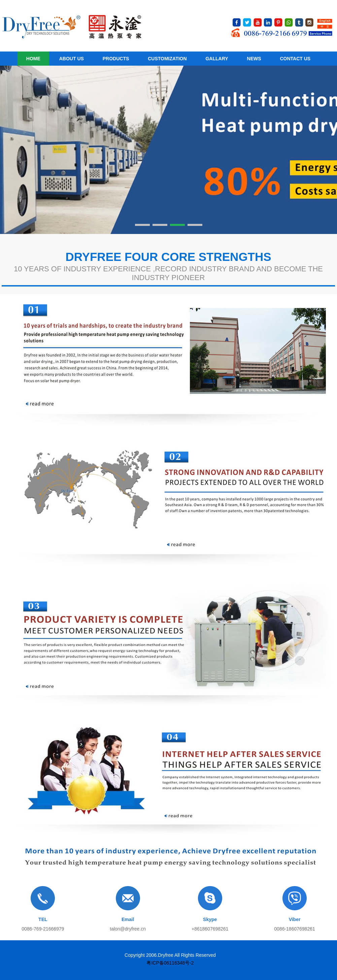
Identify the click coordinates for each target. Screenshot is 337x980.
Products (116, 59)
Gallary (217, 59)
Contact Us (295, 59)
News (254, 59)
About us (72, 59)
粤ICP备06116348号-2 (170, 963)
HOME (33, 59)
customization (167, 59)
